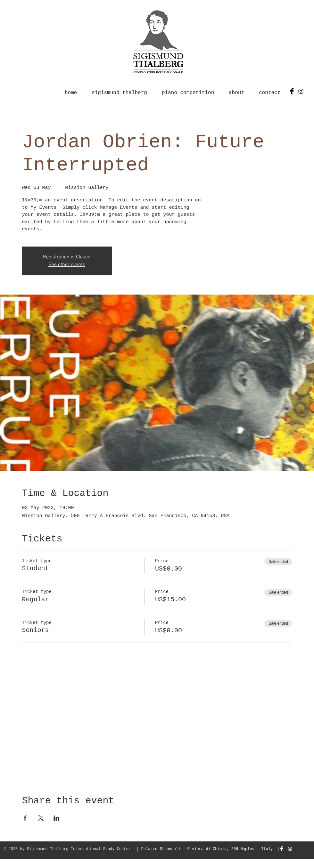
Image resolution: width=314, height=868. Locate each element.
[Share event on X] (41, 818)
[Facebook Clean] (282, 849)
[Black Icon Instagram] (301, 91)
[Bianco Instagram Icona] (290, 849)
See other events (67, 265)
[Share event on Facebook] (25, 818)
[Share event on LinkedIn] (57, 818)
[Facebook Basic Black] (292, 91)
